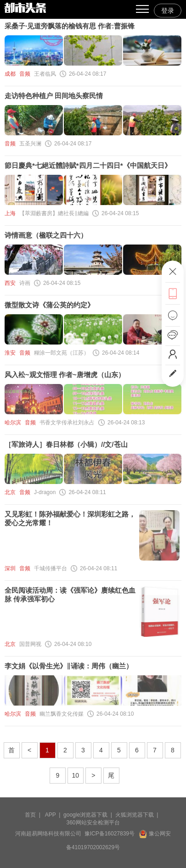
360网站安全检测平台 (93, 823)
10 (76, 775)
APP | (54, 815)
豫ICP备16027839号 (110, 834)
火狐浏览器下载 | (138, 815)
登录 (168, 11)
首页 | (34, 815)
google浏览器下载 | (89, 815)
